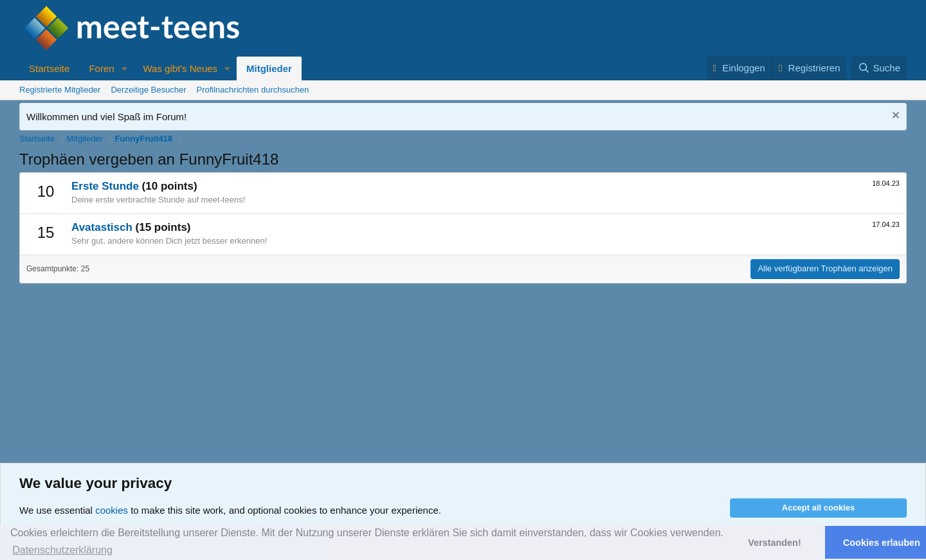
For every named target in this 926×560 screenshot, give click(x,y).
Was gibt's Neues (180, 68)
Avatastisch (102, 227)
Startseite (49, 68)
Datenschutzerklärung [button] (62, 550)
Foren (101, 68)
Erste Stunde (105, 186)
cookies (112, 510)
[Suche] (879, 68)
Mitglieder (269, 68)
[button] (124, 68)
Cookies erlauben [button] (882, 543)
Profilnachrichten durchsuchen (253, 90)
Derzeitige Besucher (148, 90)
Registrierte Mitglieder (60, 90)
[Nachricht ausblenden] (894, 117)
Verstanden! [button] (774, 543)
